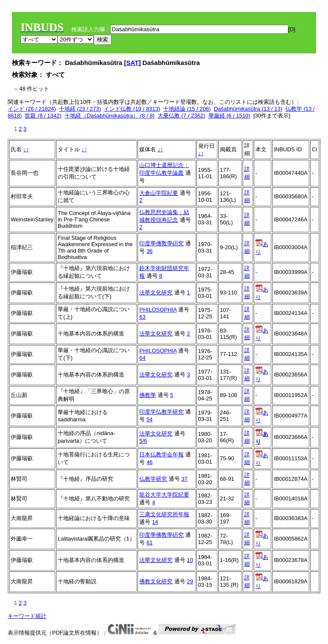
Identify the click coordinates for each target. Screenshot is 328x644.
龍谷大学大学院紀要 (164, 495)
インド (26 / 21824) (32, 109)
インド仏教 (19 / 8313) (132, 109)
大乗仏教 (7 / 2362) (181, 116)
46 (149, 462)
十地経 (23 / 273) (80, 109)
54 (149, 419)
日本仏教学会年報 (161, 454)
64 (142, 358)
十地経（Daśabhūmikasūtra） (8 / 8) (110, 116)
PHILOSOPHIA (158, 310)
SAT (133, 63)
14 (155, 522)
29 (190, 581)
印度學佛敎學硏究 (161, 243)
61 (149, 543)
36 (149, 251)
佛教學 (148, 395)
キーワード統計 (27, 616)
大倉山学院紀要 (159, 193)
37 (184, 479)
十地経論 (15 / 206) (187, 109)
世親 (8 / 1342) (43, 116)
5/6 (143, 441)
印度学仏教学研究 (161, 412)
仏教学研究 (153, 479)
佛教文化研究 (156, 581)
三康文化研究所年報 (164, 514)
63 (142, 317)
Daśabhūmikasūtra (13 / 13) (248, 109)
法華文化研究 (156, 293)
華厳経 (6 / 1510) (229, 116)
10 (190, 560)
